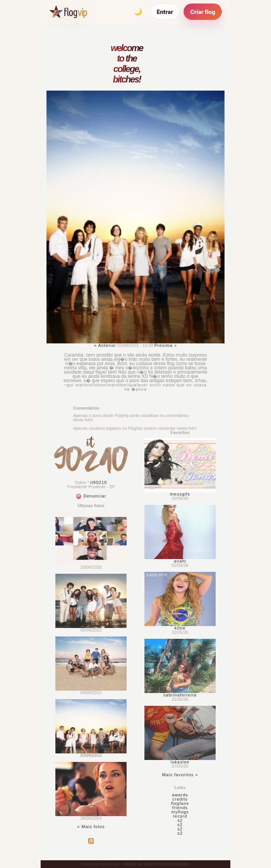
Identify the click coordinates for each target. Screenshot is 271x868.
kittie (180, 628)
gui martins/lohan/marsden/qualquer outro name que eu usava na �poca (137, 387)
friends (180, 808)
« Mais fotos (91, 827)
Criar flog (203, 12)
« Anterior (105, 345)
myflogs (180, 812)
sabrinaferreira (180, 695)
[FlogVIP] (68, 12)
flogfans (180, 803)
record (180, 816)
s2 (180, 820)
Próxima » (166, 345)
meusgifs (180, 494)
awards (180, 795)
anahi (180, 561)
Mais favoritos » (180, 775)
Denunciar (91, 496)
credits (180, 799)
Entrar (165, 12)
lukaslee (180, 762)
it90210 (99, 482)
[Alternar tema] (138, 12)
